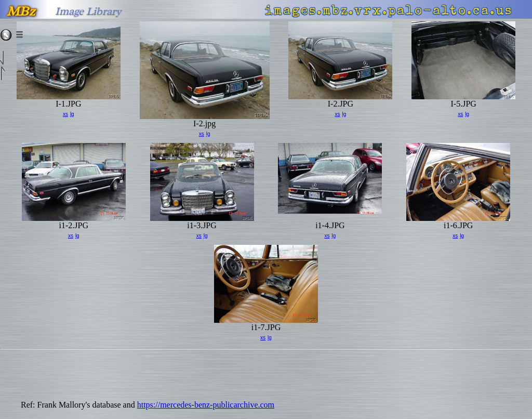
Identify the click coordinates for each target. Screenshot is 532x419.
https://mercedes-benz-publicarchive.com (206, 405)
